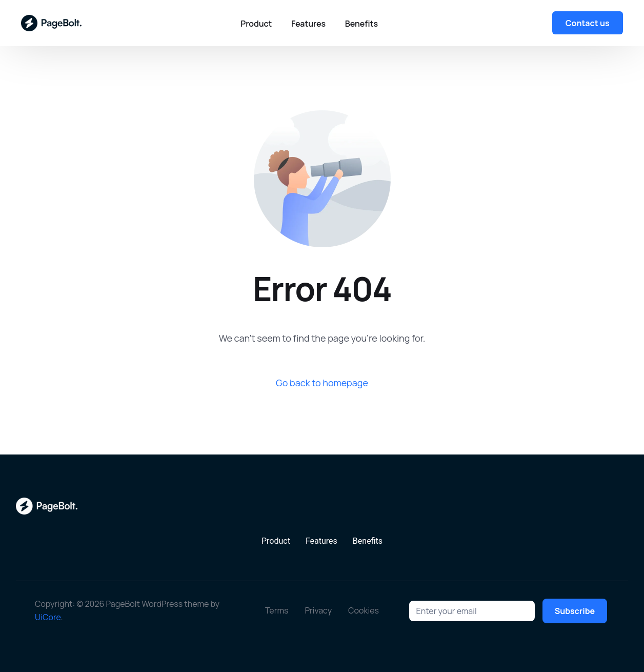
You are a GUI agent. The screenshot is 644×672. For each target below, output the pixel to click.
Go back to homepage (322, 383)
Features (321, 541)
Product (276, 541)
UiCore (48, 617)
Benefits (368, 541)
